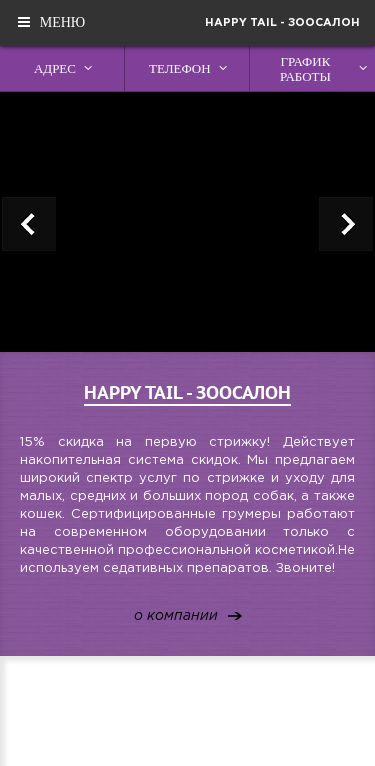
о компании (176, 616)
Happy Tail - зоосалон (282, 23)
